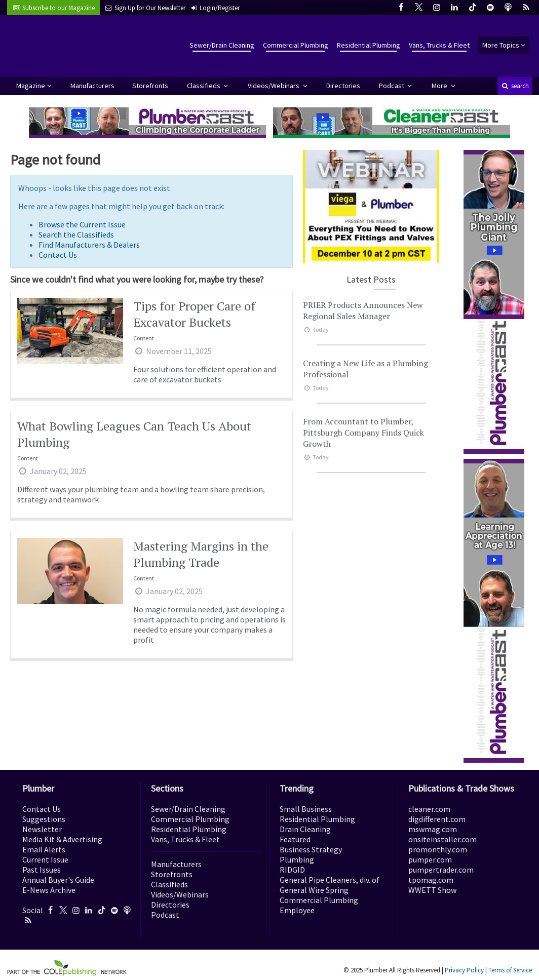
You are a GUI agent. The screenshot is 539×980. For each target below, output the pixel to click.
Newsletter (42, 829)
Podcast (392, 86)
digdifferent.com (437, 819)
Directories (343, 86)
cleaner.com (429, 809)
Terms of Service (510, 970)
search (515, 86)
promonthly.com (438, 849)
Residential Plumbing (369, 45)
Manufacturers (92, 86)
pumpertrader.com (441, 870)
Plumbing (297, 859)
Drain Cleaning (305, 829)
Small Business (306, 809)
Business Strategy (311, 849)
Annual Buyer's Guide (58, 880)
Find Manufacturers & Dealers (89, 245)
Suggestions (44, 819)
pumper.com (430, 859)
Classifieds (204, 86)
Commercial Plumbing (296, 45)
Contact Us (58, 255)
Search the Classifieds (76, 234)
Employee (297, 910)
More (440, 86)
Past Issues (42, 870)
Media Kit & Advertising (62, 839)
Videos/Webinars (274, 86)
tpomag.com (431, 880)
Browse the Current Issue (82, 224)
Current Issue (45, 859)
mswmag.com (433, 829)
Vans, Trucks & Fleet (439, 45)
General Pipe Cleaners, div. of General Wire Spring (330, 885)
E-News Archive (49, 890)
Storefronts (150, 86)
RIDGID (292, 870)
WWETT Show (432, 890)
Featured (295, 839)
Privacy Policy (464, 970)
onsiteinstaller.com (442, 839)
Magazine (31, 86)
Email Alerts (44, 849)
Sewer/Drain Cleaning (222, 45)
